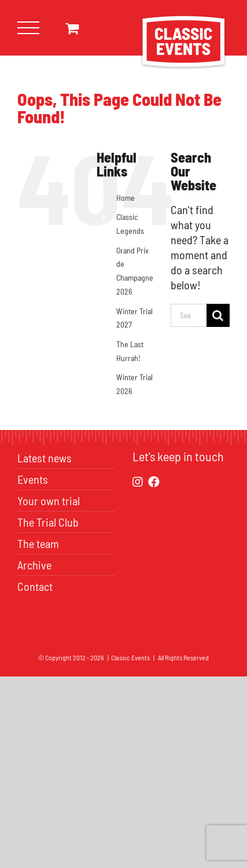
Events (33, 479)
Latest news (45, 458)
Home (126, 198)
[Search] (218, 315)
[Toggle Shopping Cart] (72, 28)
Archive (34, 565)
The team (38, 543)
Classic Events (130, 657)
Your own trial (49, 501)
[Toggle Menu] (29, 28)
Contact (35, 586)
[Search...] (189, 315)
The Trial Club (48, 522)
